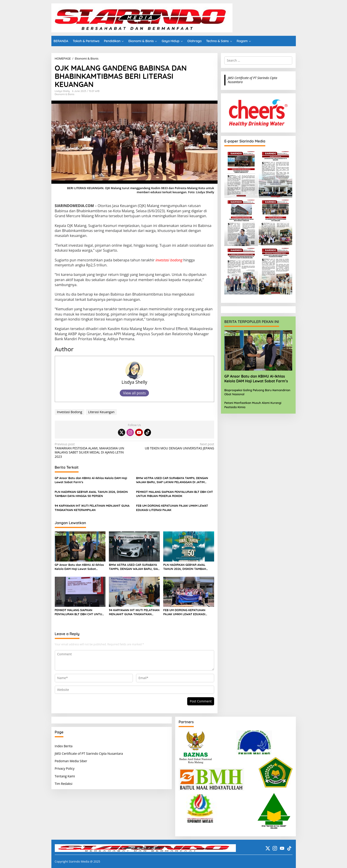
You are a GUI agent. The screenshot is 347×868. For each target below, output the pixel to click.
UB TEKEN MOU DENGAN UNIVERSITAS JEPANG (176, 446)
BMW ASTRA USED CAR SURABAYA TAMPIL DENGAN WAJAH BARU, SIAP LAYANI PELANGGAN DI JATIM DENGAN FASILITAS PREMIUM (172, 480)
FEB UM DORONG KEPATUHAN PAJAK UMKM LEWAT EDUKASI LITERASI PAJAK (172, 508)
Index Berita (64, 746)
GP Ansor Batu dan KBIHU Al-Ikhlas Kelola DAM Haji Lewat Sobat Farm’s (91, 480)
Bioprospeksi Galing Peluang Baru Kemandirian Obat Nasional (257, 392)
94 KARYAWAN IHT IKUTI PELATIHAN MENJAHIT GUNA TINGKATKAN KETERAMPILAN (92, 508)
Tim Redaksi (64, 784)
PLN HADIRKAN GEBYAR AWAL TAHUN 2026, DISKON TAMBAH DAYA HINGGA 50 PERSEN (91, 494)
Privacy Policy (65, 768)
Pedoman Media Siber (71, 761)
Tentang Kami (65, 776)
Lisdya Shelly (134, 382)
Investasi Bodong (70, 412)
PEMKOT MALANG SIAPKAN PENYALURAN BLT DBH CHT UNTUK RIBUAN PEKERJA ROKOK (174, 494)
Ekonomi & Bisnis (65, 94)
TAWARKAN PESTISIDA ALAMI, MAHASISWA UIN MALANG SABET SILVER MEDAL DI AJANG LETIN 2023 (93, 450)
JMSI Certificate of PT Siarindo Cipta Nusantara (252, 80)
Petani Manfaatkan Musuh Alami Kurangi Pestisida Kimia (253, 405)
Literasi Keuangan (101, 412)
